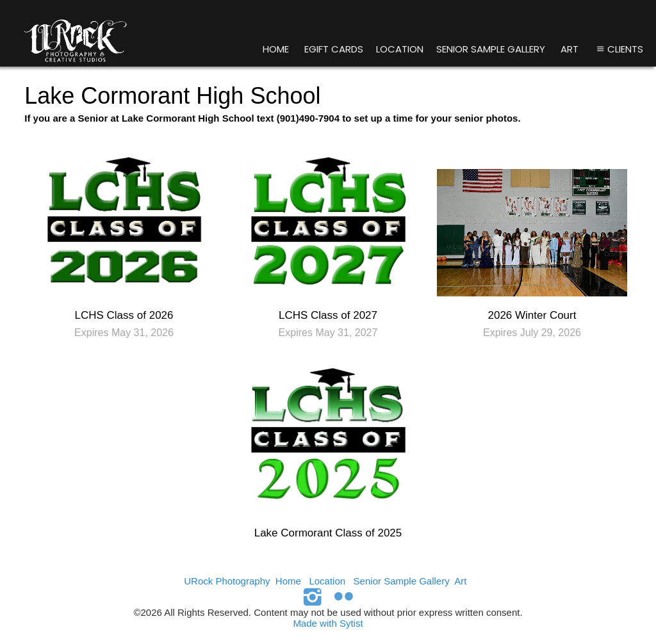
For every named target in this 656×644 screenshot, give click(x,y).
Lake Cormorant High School (172, 96)
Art (570, 49)
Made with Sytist (328, 623)
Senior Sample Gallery (491, 49)
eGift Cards (334, 49)
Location (400, 49)
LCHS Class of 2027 (328, 315)
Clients (619, 49)
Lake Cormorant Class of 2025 (328, 533)
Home (276, 49)
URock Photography (227, 581)
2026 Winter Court (532, 315)
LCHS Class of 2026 (124, 315)
